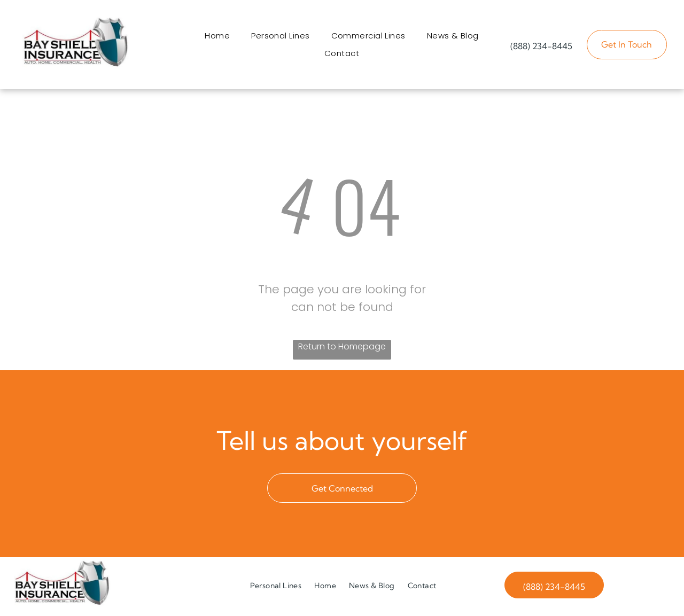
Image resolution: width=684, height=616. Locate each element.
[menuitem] (217, 37)
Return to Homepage (342, 349)
